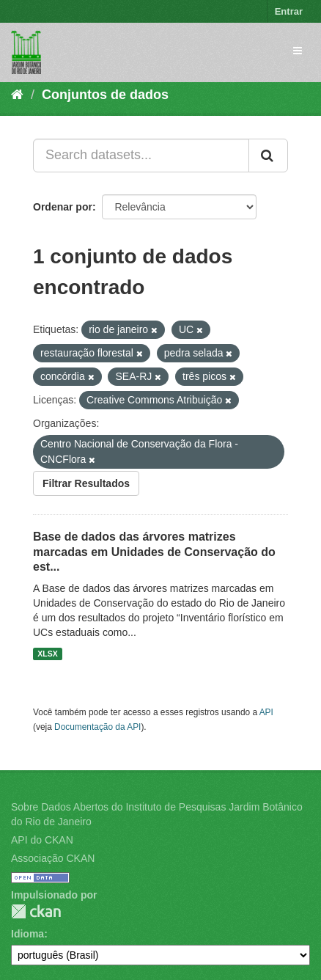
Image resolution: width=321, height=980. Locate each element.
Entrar (289, 11)
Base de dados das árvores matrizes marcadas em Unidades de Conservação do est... (154, 552)
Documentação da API (97, 727)
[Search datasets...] (141, 156)
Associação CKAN (53, 858)
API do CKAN (42, 840)
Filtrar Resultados (86, 483)
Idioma (27, 934)
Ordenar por (63, 207)
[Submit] (268, 156)
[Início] (17, 95)
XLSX (47, 654)
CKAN (36, 911)
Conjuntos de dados (105, 95)
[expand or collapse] (298, 51)
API (266, 712)
